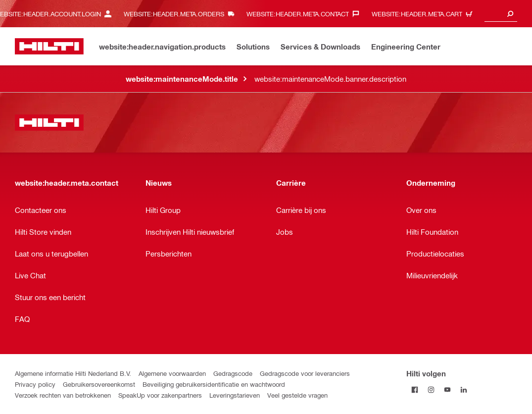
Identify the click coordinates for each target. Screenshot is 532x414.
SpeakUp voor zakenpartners (160, 395)
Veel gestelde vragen (297, 395)
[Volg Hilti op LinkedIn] (463, 389)
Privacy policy (35, 384)
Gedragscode (233, 373)
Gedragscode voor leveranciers (305, 373)
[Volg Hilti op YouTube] (447, 389)
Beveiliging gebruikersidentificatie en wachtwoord (214, 384)
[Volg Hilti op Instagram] (431, 389)
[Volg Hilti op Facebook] (414, 389)
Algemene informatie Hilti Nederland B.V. (73, 373)
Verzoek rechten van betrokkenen (63, 395)
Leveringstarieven (235, 395)
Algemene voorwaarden (172, 373)
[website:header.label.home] (49, 46)
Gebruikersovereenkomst (99, 384)
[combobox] (501, 14)
